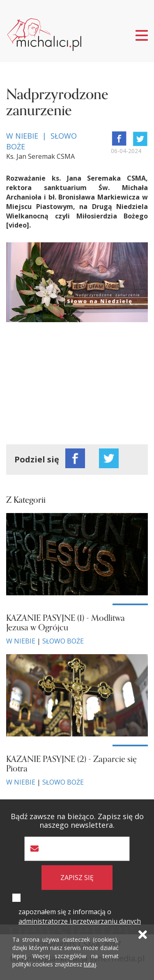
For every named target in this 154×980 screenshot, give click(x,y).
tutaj (90, 964)
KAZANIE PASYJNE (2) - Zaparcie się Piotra (71, 764)
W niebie (21, 641)
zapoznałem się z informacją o (80, 916)
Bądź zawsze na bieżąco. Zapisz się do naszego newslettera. (77, 821)
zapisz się (77, 878)
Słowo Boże (63, 641)
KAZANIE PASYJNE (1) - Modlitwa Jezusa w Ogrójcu (66, 623)
